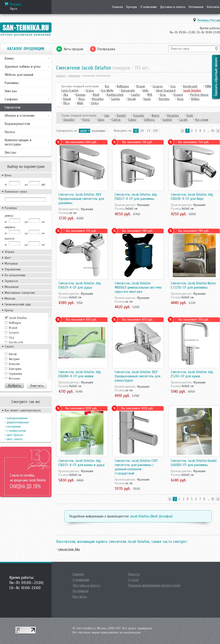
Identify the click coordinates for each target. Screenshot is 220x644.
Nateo (156, 115)
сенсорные (14, 426)
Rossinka (98, 99)
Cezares (14, 333)
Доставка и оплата (173, 7)
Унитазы (11, 91)
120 (156, 131)
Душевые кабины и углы (23, 67)
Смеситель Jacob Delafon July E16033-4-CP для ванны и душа (81, 463)
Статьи (133, 580)
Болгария (15, 369)
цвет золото (15, 439)
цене (84, 131)
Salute (132, 120)
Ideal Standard (166, 90)
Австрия (14, 359)
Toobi (190, 115)
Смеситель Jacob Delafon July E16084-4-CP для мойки (80, 374)
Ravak (67, 99)
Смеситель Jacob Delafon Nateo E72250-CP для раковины (193, 285)
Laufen (136, 95)
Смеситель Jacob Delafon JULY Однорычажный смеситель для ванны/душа (137, 376)
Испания (14, 379)
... (209, 131)
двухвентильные (18, 422)
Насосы (10, 132)
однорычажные (17, 418)
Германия (15, 374)
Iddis (146, 90)
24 (142, 131)
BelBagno (15, 323)
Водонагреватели (17, 124)
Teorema (164, 99)
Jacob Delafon (18, 318)
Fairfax (116, 120)
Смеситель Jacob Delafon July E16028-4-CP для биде (192, 197)
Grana (90, 90)
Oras (163, 95)
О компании (148, 7)
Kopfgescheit (115, 95)
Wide (80, 103)
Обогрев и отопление (20, 116)
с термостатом (16, 431)
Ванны (9, 58)
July (107, 115)
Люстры (10, 152)
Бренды (132, 7)
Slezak (132, 99)
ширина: (10, 227)
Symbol (167, 120)
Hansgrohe (128, 90)
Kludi (96, 95)
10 (213, 131)
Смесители (13, 107)
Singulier (69, 120)
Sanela (115, 99)
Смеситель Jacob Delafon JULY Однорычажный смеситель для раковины (81, 199)
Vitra (66, 103)
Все (107, 86)
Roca (81, 99)
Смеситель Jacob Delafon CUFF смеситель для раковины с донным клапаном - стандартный (136, 467)
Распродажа (106, 49)
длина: (9, 216)
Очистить (37, 386)
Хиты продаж (73, 49)
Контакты (213, 7)
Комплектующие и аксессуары (18, 142)
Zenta (95, 103)
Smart (147, 99)
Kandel (121, 115)
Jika (66, 95)
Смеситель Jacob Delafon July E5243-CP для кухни (192, 374)
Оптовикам (196, 7)
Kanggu (81, 95)
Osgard (178, 95)
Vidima (195, 99)
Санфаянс (11, 99)
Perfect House (199, 95)
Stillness (149, 120)
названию (99, 131)
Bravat (13, 328)
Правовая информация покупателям (154, 585)
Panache (139, 115)
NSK (150, 95)
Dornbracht (16, 342)
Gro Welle (107, 90)
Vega (180, 99)
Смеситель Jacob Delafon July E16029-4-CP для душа (80, 285)
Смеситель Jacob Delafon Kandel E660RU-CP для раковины (194, 463)
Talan (101, 120)
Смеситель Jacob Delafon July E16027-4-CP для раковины (136, 197)
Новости (134, 574)
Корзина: (16, 4)
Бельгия (14, 364)
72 (148, 131)
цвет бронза (15, 435)
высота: (10, 239)
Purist (86, 120)
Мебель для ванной (19, 75)
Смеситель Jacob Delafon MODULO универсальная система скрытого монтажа (138, 287)
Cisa (11, 338)
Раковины (12, 83)
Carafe (183, 120)
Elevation (173, 115)
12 (136, 131)
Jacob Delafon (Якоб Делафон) (151, 516)
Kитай (13, 354)
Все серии (202, 120)
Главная (117, 7)
